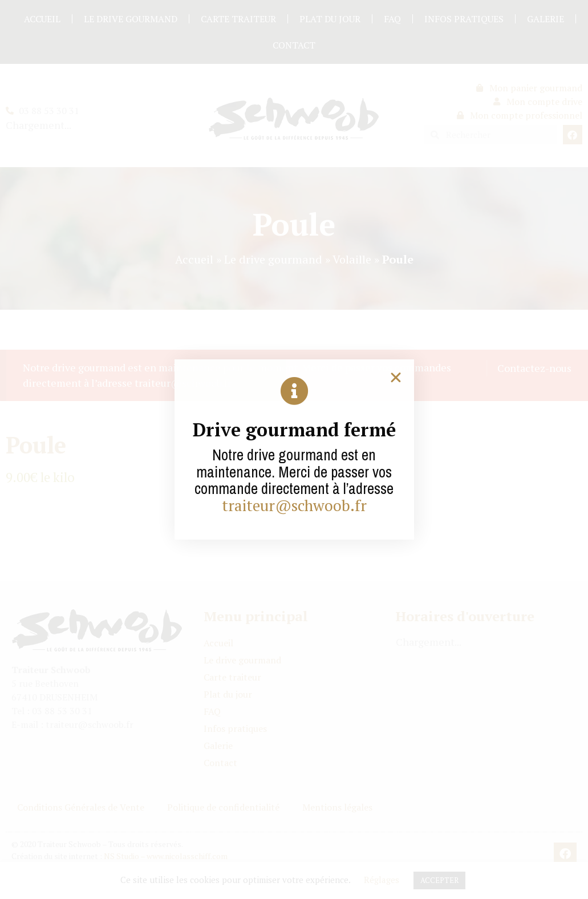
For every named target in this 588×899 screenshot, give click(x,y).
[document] (294, 449)
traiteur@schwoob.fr (294, 505)
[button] (396, 378)
